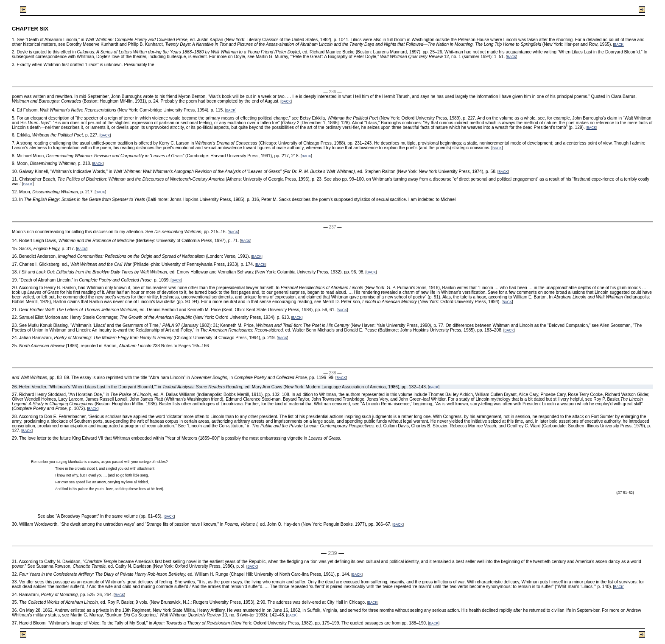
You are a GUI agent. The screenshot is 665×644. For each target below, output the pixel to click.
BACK (619, 45)
